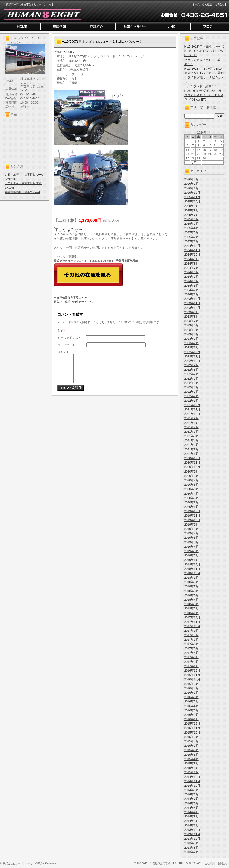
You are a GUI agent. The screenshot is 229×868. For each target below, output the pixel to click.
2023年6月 (191, 325)
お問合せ (220, 4)
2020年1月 (191, 507)
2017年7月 (191, 640)
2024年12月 (192, 246)
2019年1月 (191, 560)
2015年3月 (191, 763)
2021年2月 (191, 449)
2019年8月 (191, 529)
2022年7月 (191, 374)
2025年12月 (192, 193)
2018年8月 (191, 582)
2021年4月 (191, 440)
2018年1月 (191, 613)
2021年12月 (192, 405)
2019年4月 (191, 547)
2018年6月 (191, 591)
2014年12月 (192, 777)
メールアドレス (69, 338)
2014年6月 (191, 803)
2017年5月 (191, 648)
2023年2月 (191, 343)
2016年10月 (192, 679)
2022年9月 (191, 365)
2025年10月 (192, 201)
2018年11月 (192, 569)
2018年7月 (191, 586)
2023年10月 (192, 308)
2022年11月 (192, 356)
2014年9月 (191, 790)
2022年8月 (191, 370)
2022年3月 (191, 392)
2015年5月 (191, 755)
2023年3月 (191, 339)
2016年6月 (191, 697)
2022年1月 (191, 401)
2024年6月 (191, 272)
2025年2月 (191, 237)
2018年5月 (191, 595)
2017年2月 (191, 662)
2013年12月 (192, 830)
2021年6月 (191, 432)
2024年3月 (191, 286)
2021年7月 (191, 427)
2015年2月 (191, 768)
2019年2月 (191, 555)
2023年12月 (192, 299)
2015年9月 (191, 737)
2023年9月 (191, 312)
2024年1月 (191, 294)
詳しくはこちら (68, 229)
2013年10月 (192, 839)
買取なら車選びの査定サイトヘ (73, 302)
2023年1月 (191, 347)
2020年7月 (191, 480)
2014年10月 (192, 786)
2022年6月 (191, 379)
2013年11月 (192, 834)
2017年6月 (191, 644)
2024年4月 (191, 281)
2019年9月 (191, 525)
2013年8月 (191, 848)
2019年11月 (192, 516)
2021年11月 (192, 409)
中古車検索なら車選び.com (71, 297)
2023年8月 (191, 317)
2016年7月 (191, 693)
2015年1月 (191, 772)
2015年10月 (192, 733)
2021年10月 (192, 414)
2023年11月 (192, 303)
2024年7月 (191, 268)
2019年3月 (191, 551)
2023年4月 (191, 334)
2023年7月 (191, 321)
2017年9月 (191, 631)
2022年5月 (191, 383)
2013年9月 (191, 843)
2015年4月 (191, 759)
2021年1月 (191, 454)
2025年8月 (191, 210)
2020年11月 (192, 462)
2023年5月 (191, 330)
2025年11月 (192, 197)
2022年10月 (192, 361)
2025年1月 (191, 241)
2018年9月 (191, 578)
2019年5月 (191, 542)
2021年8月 (191, 423)
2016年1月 (191, 719)
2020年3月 (191, 498)
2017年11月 (192, 622)
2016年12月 (192, 670)
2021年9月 (191, 418)
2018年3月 (191, 604)
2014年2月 (191, 821)
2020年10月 (192, 467)
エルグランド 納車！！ (201, 86)
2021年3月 (191, 445)
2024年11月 (192, 250)
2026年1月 (191, 188)
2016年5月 (191, 701)
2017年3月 (191, 657)
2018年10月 (192, 573)
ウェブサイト (66, 345)
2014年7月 (191, 799)
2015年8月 (191, 741)
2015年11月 (192, 728)
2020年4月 (191, 494)
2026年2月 (191, 184)
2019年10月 (192, 520)
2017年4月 (191, 653)
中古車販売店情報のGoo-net (22, 192)
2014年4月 (191, 812)
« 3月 (193, 163)
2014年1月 (191, 825)
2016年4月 (191, 706)
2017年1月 (191, 666)
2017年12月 (192, 617)
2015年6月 (191, 750)
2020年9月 (191, 471)
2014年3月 (191, 816)
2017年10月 (192, 626)
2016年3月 (191, 710)
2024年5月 (191, 277)
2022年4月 (191, 387)
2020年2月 (191, 502)
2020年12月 (192, 458)
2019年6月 (191, 538)
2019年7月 (191, 533)
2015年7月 (191, 746)
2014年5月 (191, 808)
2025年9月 (191, 206)
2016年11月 (192, 675)
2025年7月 (191, 215)
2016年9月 (191, 684)
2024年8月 (191, 263)
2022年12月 (192, 352)
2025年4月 (191, 228)
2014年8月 (191, 794)
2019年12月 (192, 511)
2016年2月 (191, 715)
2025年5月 (191, 224)
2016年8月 (191, 688)
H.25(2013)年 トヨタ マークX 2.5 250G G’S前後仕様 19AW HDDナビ (204, 51)
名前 (61, 331)
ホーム (196, 4)
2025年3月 (191, 232)
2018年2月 (191, 608)
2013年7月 (191, 852)
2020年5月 (191, 489)
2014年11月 (192, 781)
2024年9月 (191, 259)
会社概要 (207, 4)
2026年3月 (191, 179)
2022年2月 (191, 396)
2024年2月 (191, 290)
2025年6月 (191, 219)
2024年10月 (192, 254)
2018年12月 (192, 564)
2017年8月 (191, 635)
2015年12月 (192, 724)
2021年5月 (191, 436)
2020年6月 (191, 485)
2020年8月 (191, 476)
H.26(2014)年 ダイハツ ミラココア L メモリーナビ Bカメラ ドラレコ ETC (204, 95)
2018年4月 (191, 600)
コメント (63, 352)
